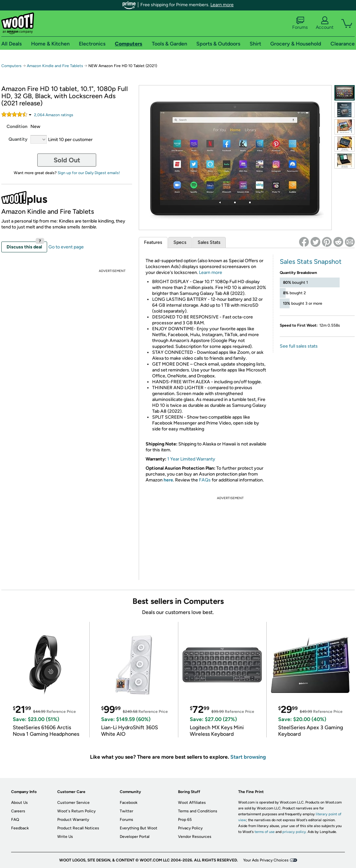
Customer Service (73, 803)
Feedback (20, 828)
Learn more (222, 5)
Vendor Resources (195, 837)
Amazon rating (54, 115)
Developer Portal (135, 837)
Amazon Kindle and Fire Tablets (55, 66)
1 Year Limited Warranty (191, 459)
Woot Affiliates (192, 803)
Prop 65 (185, 820)
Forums (300, 23)
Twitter (126, 811)
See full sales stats (299, 346)
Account (325, 23)
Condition (17, 127)
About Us (19, 803)
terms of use (265, 832)
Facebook (129, 803)
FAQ (15, 820)
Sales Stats (209, 242)
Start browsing (248, 757)
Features (153, 242)
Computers (11, 66)
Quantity (18, 139)
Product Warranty (73, 820)
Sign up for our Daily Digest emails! (89, 173)
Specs (180, 242)
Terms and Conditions (198, 811)
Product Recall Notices (78, 828)
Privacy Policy (190, 828)
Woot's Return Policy (76, 811)
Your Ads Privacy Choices (266, 860)
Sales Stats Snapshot (311, 262)
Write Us (65, 837)
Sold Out (67, 160)
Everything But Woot (139, 828)
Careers (18, 811)
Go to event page (66, 247)
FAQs (205, 480)
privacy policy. (294, 832)
